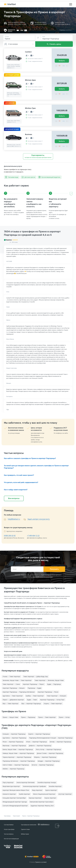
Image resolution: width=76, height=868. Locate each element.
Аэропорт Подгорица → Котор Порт (52, 700)
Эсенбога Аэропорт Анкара (47, 782)
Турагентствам (25, 829)
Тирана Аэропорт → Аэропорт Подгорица (17, 757)
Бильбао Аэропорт (55, 786)
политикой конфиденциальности (43, 577)
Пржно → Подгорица (28, 717)
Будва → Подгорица (54, 684)
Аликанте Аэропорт (9, 794)
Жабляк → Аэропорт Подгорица (13, 769)
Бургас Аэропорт (51, 790)
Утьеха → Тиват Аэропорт (12, 676)
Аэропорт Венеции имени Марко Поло (16, 790)
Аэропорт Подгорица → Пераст (34, 684)
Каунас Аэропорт (50, 798)
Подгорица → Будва (34, 688)
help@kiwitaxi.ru (14, 519)
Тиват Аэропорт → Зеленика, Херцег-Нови (49, 680)
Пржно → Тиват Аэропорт (47, 717)
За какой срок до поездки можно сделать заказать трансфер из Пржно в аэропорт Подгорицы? (36, 467)
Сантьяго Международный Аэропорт (15, 806)
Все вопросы (14, 498)
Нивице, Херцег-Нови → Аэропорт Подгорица (18, 753)
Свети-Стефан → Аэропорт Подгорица (16, 765)
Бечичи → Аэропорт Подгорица (43, 765)
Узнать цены (54, 44)
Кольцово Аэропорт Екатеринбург (14, 798)
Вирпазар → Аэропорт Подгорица (14, 746)
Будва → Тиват (32, 700)
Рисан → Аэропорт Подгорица (13, 742)
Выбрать (62, 61)
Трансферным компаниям (29, 825)
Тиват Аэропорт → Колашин (56, 696)
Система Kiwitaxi (9, 825)
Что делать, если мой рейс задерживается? (21, 482)
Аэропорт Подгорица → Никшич (14, 688)
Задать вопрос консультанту (39, 519)
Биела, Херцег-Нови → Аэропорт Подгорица (18, 749)
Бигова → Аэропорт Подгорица (60, 742)
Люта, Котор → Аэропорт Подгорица (48, 749)
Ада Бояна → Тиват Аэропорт (13, 696)
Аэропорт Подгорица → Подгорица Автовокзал (19, 692)
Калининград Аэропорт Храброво (34, 786)
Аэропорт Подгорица (33, 816)
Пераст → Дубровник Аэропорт (13, 700)
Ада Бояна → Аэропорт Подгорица (14, 738)
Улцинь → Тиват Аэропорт (53, 703)
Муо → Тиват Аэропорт (11, 703)
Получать (54, 569)
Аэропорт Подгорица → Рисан (48, 692)
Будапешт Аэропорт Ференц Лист (42, 806)
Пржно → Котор (64, 717)
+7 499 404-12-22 (33, 536)
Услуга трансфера (9, 829)
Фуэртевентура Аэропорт (11, 786)
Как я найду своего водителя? (16, 490)
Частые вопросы (9, 834)
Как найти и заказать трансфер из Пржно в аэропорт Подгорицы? (30, 458)
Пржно (24, 816)
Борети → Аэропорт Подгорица (39, 734)
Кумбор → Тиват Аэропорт (35, 696)
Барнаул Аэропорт (35, 798)
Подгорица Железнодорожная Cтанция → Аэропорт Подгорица (51, 738)
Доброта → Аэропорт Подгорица (40, 746)
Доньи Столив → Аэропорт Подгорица (50, 753)
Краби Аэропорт (25, 794)
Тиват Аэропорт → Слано (11, 684)
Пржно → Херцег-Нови (10, 717)
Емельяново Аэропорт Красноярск (42, 802)
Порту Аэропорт (8, 782)
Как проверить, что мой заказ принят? (19, 475)
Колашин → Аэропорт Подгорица (14, 734)
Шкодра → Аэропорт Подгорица (49, 761)
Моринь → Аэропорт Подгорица (45, 757)
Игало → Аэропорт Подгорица (37, 742)
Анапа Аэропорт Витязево (26, 782)
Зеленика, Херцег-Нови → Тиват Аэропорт (17, 680)
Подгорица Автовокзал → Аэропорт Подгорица (19, 761)
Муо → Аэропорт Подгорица (31, 703)
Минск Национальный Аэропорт (44, 794)
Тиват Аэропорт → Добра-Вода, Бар (36, 676)
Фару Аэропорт (37, 790)
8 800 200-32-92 (10, 536)
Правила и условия (41, 862)
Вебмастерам (25, 834)
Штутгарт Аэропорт (65, 794)
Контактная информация (11, 839)
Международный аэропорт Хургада (15, 802)
